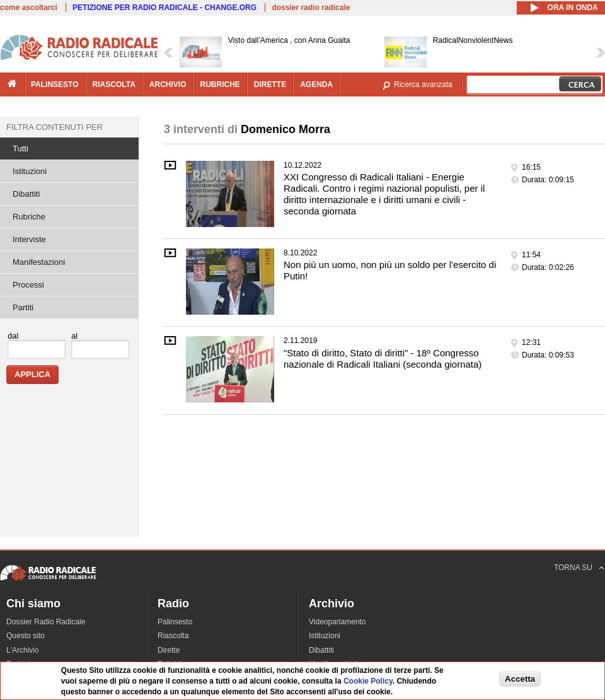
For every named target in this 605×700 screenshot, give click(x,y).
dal (13, 336)
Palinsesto (175, 622)
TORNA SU (573, 568)
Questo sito (26, 636)
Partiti (23, 307)
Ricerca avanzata (423, 85)
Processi (28, 285)
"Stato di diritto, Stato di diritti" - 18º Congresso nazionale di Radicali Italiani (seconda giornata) (383, 359)
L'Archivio (23, 650)
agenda (316, 85)
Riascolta (173, 636)
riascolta (114, 85)
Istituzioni (30, 171)
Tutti (20, 149)
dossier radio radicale (311, 8)
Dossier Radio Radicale (46, 622)
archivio (168, 85)
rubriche (220, 85)
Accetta (520, 679)
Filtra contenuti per (55, 127)
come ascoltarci (29, 8)
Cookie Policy (368, 681)
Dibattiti (26, 194)
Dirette (169, 650)
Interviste (29, 239)
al (74, 336)
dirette (270, 85)
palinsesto (55, 85)
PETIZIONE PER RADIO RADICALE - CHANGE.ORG (164, 8)
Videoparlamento (337, 622)
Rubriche (29, 217)
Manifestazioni (39, 262)
